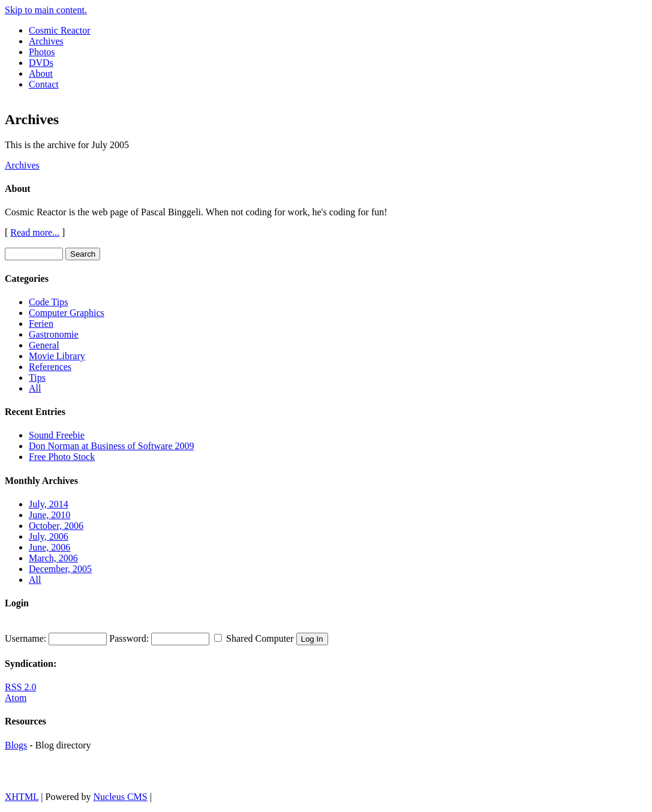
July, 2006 (49, 536)
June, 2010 (49, 515)
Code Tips (48, 302)
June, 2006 (49, 547)
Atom (16, 698)
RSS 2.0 (20, 687)
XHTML (22, 797)
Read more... (35, 232)
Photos (42, 52)
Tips (37, 378)
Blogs (16, 745)
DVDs (41, 63)
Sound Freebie (57, 435)
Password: (129, 638)
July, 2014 (49, 504)
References (50, 367)
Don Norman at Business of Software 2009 (112, 446)
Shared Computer (260, 638)
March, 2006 (53, 558)
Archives (46, 41)
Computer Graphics (67, 313)
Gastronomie (54, 334)
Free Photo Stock (62, 457)
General (44, 345)
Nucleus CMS (120, 797)
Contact (44, 84)
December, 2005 (60, 569)
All (35, 388)
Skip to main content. (46, 10)
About (41, 73)
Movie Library (57, 356)
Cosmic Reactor (60, 30)
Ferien (41, 324)
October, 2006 (56, 526)
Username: (25, 638)
